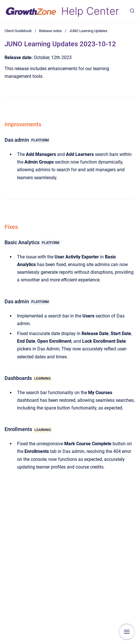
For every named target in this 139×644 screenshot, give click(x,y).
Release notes (50, 31)
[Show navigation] (127, 632)
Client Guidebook (18, 31)
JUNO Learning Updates (88, 31)
